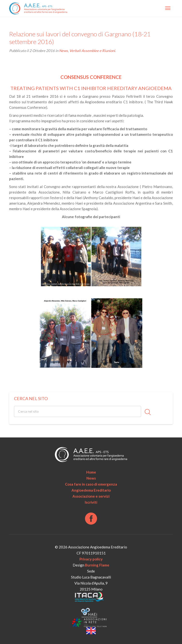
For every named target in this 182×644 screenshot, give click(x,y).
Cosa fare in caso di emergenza (91, 484)
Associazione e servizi (91, 496)
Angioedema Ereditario (91, 490)
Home (91, 472)
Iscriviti (91, 502)
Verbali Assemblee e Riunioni (92, 51)
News (63, 51)
